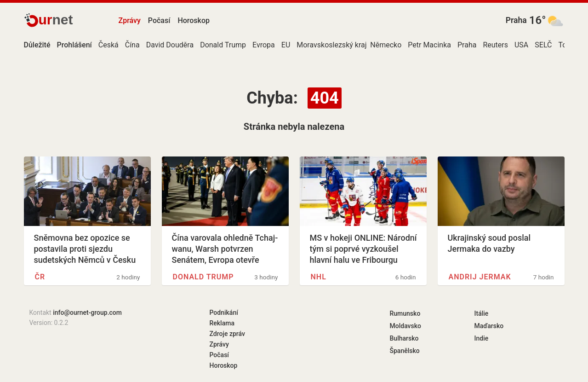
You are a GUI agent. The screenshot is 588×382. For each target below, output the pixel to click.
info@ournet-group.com (87, 313)
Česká (108, 45)
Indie (482, 338)
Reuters (495, 45)
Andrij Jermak (480, 277)
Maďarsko (489, 326)
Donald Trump (223, 45)
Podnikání (224, 313)
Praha (516, 20)
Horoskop (194, 20)
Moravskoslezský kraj (331, 45)
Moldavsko (405, 326)
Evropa (264, 45)
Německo (386, 45)
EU (286, 45)
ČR (40, 277)
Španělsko (405, 351)
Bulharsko (404, 338)
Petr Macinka (429, 45)
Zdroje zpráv (227, 334)
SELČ (543, 45)
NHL (319, 277)
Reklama (222, 323)
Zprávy (130, 20)
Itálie (482, 313)
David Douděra (170, 45)
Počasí (159, 20)
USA (521, 45)
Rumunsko (405, 313)
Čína (132, 45)
